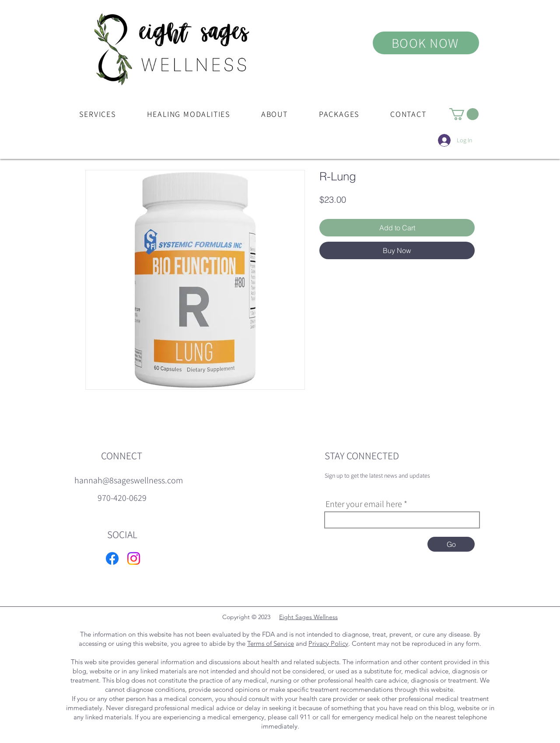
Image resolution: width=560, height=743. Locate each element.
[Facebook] (112, 558)
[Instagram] (134, 558)
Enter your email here (364, 504)
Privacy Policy (328, 643)
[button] (98, 114)
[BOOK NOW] (426, 43)
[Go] (451, 544)
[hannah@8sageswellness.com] (129, 480)
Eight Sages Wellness (308, 617)
